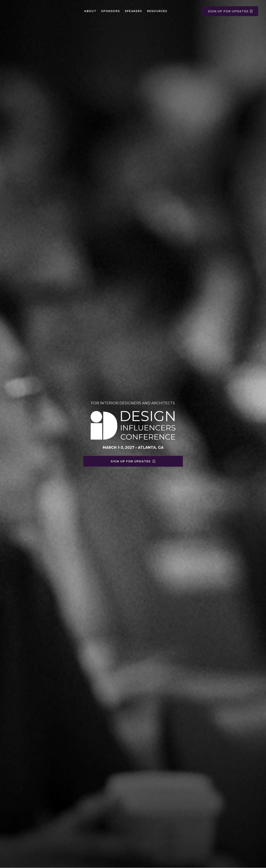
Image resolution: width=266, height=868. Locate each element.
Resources (157, 11)
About (90, 11)
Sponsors (110, 11)
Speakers (133, 11)
